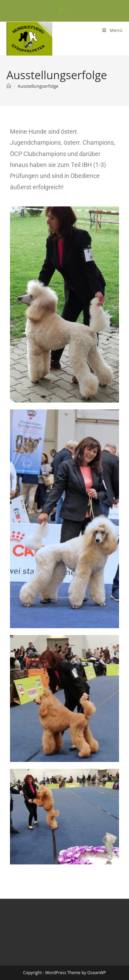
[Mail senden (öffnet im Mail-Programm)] (69, 10)
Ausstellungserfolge (38, 86)
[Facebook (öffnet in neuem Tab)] (61, 10)
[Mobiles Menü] (112, 30)
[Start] (9, 86)
